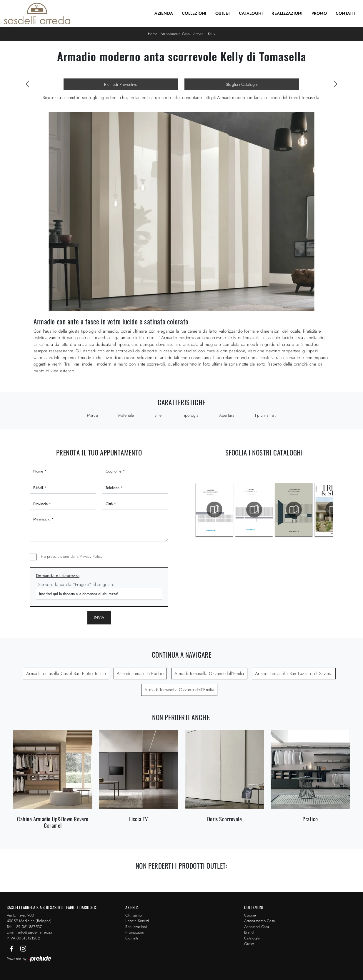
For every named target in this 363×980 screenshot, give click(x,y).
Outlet (223, 13)
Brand (249, 932)
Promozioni (135, 932)
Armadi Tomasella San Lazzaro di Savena (294, 674)
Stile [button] (158, 415)
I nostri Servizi (137, 921)
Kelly (212, 34)
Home (153, 34)
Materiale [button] (126, 415)
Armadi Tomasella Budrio (140, 674)
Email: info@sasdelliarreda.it (30, 932)
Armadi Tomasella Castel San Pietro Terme (66, 674)
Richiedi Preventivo (121, 84)
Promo (319, 13)
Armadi (199, 34)
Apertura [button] (227, 415)
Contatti (345, 13)
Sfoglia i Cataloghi (242, 84)
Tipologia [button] (190, 415)
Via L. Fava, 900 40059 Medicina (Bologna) (29, 918)
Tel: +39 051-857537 (24, 927)
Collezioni (194, 13)
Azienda (164, 13)
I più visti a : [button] (266, 415)
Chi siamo (134, 915)
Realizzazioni (287, 13)
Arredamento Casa (175, 34)
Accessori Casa (257, 927)
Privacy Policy (91, 556)
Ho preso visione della (72, 556)
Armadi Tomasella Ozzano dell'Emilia (209, 674)
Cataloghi (251, 13)
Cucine (250, 915)
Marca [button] (92, 415)
